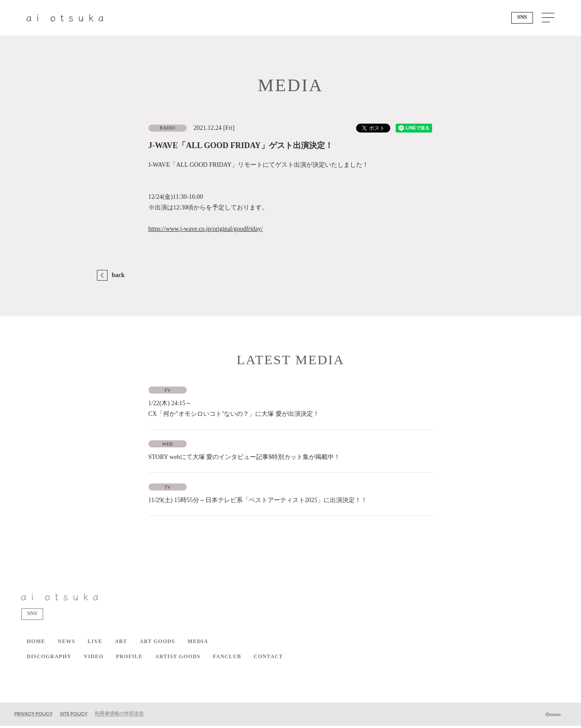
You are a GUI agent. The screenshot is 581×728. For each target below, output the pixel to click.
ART (121, 644)
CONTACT (268, 659)
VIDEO (94, 659)
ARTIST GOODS (178, 659)
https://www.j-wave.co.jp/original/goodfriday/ (206, 229)
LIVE (95, 644)
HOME (36, 644)
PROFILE (129, 659)
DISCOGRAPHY (49, 659)
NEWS (66, 644)
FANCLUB (227, 659)
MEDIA (198, 644)
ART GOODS (157, 644)
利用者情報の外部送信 (119, 716)
